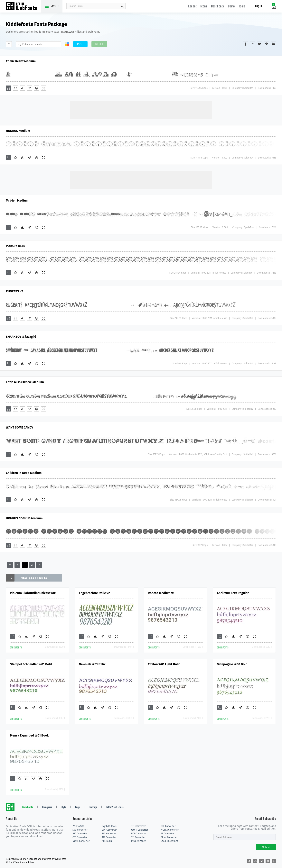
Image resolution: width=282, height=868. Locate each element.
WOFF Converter (140, 830)
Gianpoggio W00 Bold (232, 664)
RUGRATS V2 (14, 291)
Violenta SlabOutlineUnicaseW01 (33, 593)
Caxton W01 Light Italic (164, 664)
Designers (47, 808)
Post (80, 44)
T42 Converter (109, 837)
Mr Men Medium (17, 200)
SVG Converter (80, 830)
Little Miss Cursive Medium (25, 382)
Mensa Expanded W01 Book (29, 735)
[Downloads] (23, 88)
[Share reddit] (252, 44)
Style (63, 808)
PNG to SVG (78, 826)
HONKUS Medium (18, 131)
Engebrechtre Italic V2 (94, 593)
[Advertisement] (141, 110)
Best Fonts (218, 7)
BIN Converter (109, 834)
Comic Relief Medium (21, 61)
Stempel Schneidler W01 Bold (31, 664)
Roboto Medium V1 (161, 593)
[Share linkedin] (274, 44)
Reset (99, 44)
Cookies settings (169, 841)
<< (10, 565)
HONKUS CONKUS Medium (24, 518)
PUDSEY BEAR (16, 246)
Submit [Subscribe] (266, 847)
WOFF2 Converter (170, 830)
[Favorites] (15, 88)
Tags (77, 808)
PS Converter (167, 834)
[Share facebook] (245, 44)
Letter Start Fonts (115, 808)
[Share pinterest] (267, 44)
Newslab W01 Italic (92, 664)
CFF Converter (80, 837)
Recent (192, 7)
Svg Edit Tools (109, 826)
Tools (242, 7)
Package (93, 808)
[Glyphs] (30, 88)
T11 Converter (138, 837)
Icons (204, 7)
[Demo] (44, 88)
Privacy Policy (138, 841)
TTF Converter (138, 826)
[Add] (8, 88)
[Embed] (37, 88)
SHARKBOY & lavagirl (21, 337)
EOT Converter (109, 830)
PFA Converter (80, 834)
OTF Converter (168, 826)
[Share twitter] (259, 44)
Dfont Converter (169, 837)
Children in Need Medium (24, 473)
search (122, 6)
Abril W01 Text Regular (233, 593)
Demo (231, 7)
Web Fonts (28, 808)
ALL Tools (107, 841)
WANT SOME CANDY (19, 427)
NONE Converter (81, 841)
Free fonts (23, 7)
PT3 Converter (139, 834)
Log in (258, 6)
